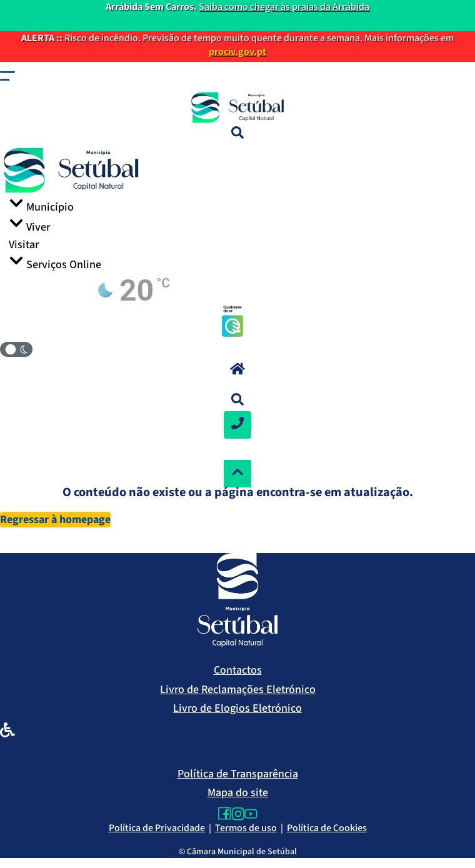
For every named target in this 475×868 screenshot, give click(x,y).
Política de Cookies (327, 828)
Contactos (238, 670)
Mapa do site (238, 793)
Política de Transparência (238, 774)
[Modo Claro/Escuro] (16, 349)
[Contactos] (237, 425)
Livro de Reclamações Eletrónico (238, 690)
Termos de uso (246, 828)
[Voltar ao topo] (237, 474)
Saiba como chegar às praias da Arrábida (284, 7)
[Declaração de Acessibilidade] (7, 733)
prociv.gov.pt (237, 52)
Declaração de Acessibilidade (69, 751)
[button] (7, 78)
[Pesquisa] (237, 134)
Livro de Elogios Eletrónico (237, 708)
